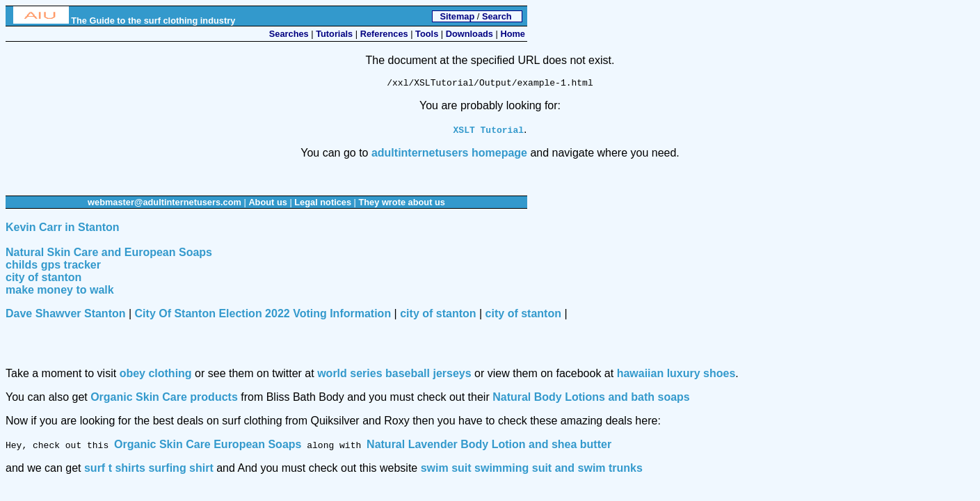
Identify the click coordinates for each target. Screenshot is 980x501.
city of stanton (43, 279)
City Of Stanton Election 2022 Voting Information (263, 316)
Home (513, 34)
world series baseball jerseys (394, 375)
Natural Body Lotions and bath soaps (591, 399)
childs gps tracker (53, 267)
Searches (289, 34)
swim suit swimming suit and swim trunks (532, 470)
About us (267, 204)
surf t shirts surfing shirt (149, 470)
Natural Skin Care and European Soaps (109, 254)
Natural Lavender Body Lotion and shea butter (489, 446)
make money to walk (60, 292)
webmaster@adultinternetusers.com (164, 204)
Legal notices (323, 204)
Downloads (469, 34)
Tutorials (334, 34)
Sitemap (457, 16)
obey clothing (156, 375)
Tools (427, 34)
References (384, 34)
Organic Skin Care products (164, 399)
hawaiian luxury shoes (676, 375)
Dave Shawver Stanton (66, 316)
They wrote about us (401, 204)
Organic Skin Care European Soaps (208, 446)
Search (497, 16)
